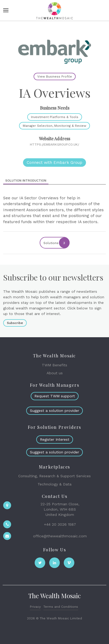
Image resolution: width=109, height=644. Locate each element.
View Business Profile (55, 76)
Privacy (35, 607)
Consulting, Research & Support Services (54, 476)
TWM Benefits (54, 365)
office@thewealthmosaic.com (60, 536)
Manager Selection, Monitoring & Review (54, 126)
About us (55, 373)
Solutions (56, 243)
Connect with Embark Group (54, 163)
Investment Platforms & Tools (55, 117)
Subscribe (15, 323)
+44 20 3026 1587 (60, 524)
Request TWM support (55, 396)
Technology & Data (54, 484)
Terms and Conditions (61, 607)
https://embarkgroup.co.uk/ (54, 145)
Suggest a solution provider (54, 411)
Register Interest (55, 439)
